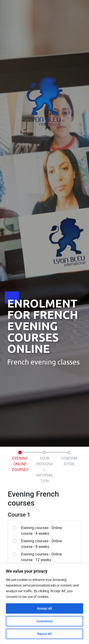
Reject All (44, 634)
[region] (44, 604)
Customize (45, 621)
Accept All (45, 608)
